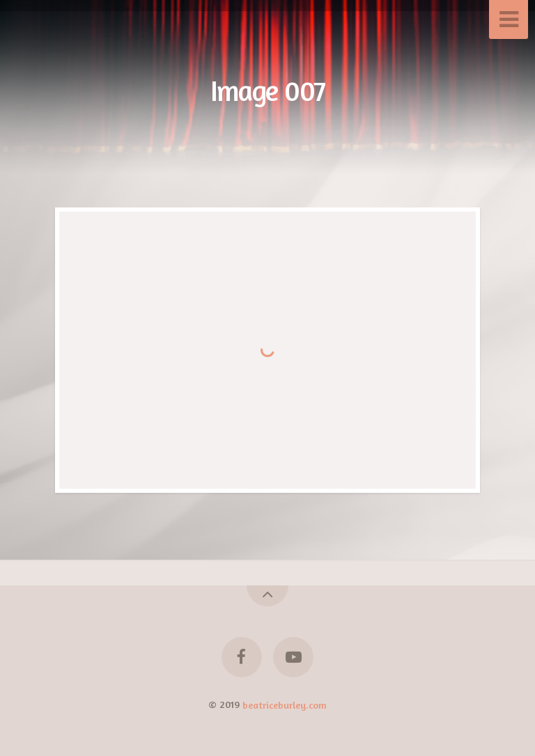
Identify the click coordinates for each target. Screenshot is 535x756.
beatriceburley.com (285, 704)
